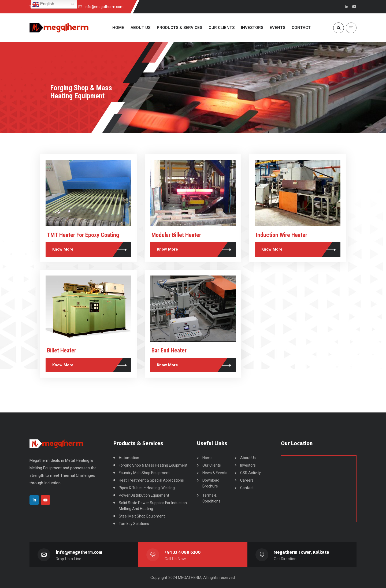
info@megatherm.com (79, 552)
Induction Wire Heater (282, 235)
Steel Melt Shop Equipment (142, 516)
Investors (248, 465)
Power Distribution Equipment (144, 495)
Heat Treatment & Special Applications (151, 480)
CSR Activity (250, 473)
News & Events (215, 473)
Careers (247, 480)
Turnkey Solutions (134, 524)
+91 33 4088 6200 (183, 552)
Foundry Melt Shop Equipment (144, 473)
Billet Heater (62, 350)
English (43, 4)
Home (207, 458)
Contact (247, 488)
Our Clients (212, 465)
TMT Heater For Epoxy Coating (83, 235)
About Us (248, 458)
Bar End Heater (169, 350)
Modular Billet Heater (176, 235)
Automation (129, 458)
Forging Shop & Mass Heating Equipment (153, 465)
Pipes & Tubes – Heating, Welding (147, 488)
